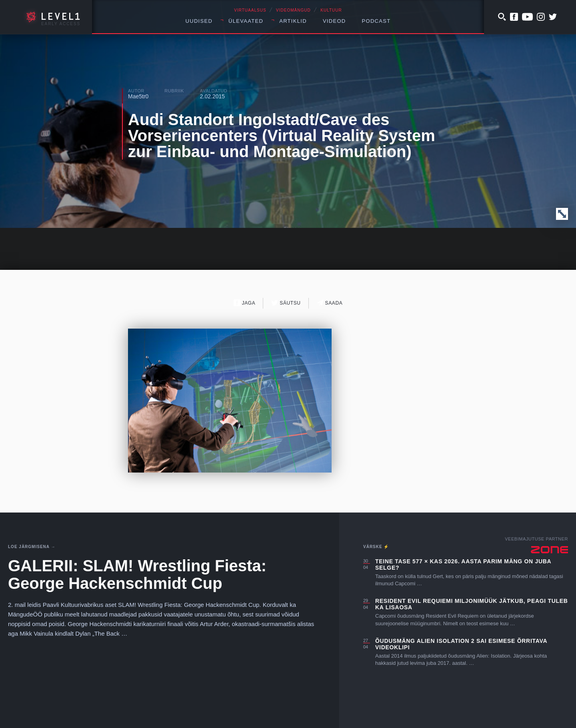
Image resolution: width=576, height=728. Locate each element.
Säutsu (286, 303)
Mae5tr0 (138, 96)
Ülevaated (246, 21)
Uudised (199, 21)
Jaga (245, 303)
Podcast (376, 21)
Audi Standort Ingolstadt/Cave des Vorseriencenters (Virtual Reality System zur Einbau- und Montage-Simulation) (282, 136)
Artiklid (293, 21)
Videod (334, 21)
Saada (330, 303)
